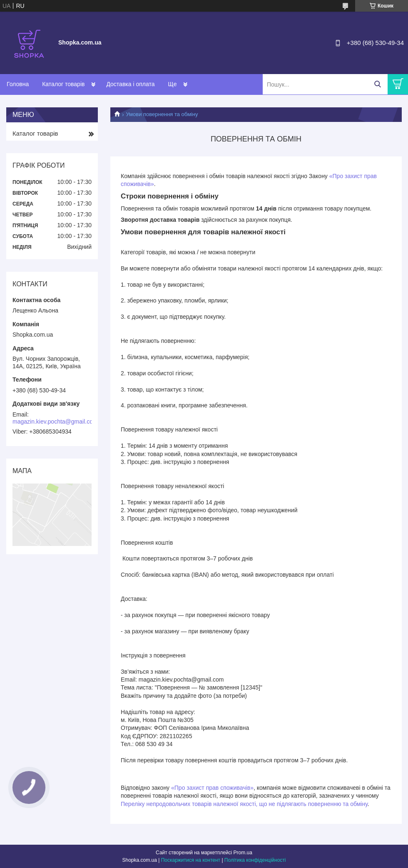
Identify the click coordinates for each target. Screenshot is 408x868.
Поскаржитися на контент (191, 860)
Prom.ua (243, 853)
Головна (18, 84)
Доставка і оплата (130, 84)
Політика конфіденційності (255, 860)
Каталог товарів (63, 84)
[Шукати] (377, 84)
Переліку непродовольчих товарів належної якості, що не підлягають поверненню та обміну (244, 804)
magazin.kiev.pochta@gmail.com (55, 422)
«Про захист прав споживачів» (212, 788)
